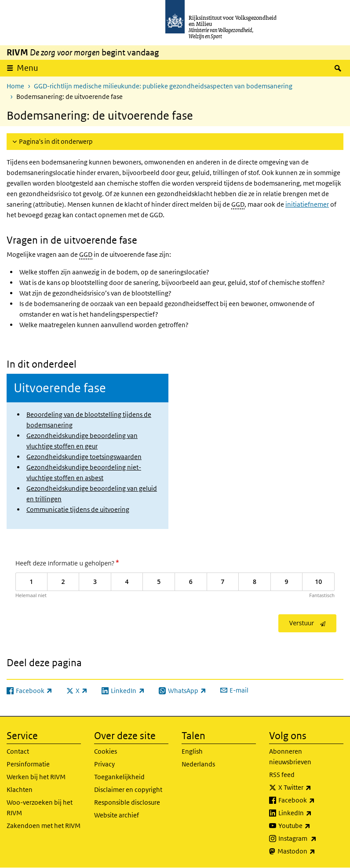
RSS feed (282, 775)
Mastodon (310, 851)
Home (15, 86)
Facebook (311, 800)
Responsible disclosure (127, 802)
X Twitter (311, 788)
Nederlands (198, 764)
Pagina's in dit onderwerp (56, 141)
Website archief (117, 815)
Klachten (20, 790)
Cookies (106, 751)
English (192, 751)
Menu (27, 68)
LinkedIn (311, 813)
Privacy (104, 764)
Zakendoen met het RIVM (44, 826)
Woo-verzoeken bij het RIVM (40, 808)
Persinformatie (28, 764)
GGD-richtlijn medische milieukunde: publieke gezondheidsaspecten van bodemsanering (163, 86)
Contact (18, 751)
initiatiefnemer (307, 204)
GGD (238, 204)
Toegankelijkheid (119, 777)
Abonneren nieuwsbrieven (290, 757)
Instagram (311, 839)
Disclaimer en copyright (128, 790)
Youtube (311, 826)
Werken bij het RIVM (36, 777)
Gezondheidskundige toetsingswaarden (84, 457)
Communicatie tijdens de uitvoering (78, 509)
